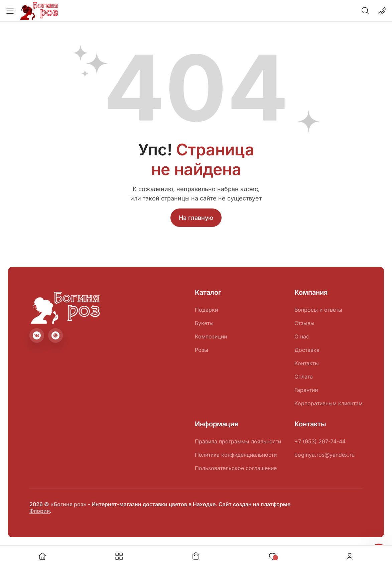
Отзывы (304, 323)
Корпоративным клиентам (329, 403)
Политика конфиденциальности (236, 455)
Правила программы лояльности (238, 441)
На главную (196, 218)
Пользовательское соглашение (236, 468)
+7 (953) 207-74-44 (320, 441)
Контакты (307, 363)
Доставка (307, 350)
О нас (302, 336)
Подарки (206, 310)
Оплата (304, 377)
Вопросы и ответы (318, 310)
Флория (40, 511)
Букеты (204, 323)
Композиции (211, 336)
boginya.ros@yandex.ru (324, 455)
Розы (202, 350)
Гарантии (306, 390)
